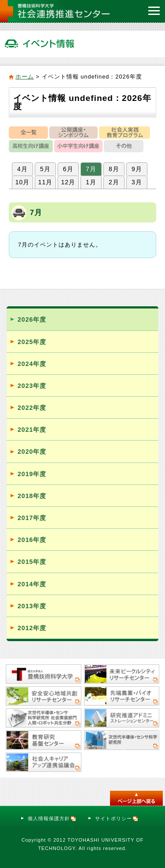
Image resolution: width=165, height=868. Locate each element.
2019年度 (32, 474)
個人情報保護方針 (52, 818)
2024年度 (32, 364)
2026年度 (32, 319)
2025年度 (32, 342)
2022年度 (32, 408)
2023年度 (32, 386)
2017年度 (32, 518)
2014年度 (32, 584)
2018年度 (32, 496)
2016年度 (32, 540)
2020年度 (32, 452)
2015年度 (32, 562)
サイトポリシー (117, 818)
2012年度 (32, 628)
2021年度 (32, 430)
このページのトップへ (136, 798)
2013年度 (32, 606)
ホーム (25, 77)
